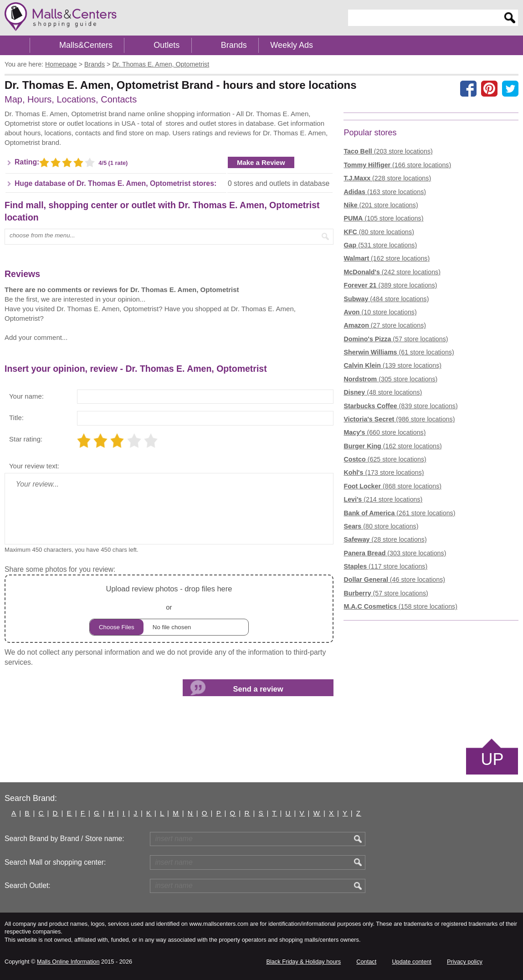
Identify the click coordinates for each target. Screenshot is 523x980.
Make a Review (261, 162)
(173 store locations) (384, 472)
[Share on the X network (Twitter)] (510, 88)
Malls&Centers (86, 45)
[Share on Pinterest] (489, 88)
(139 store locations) (392, 365)
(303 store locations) (395, 553)
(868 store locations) (392, 486)
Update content (411, 962)
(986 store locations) (399, 419)
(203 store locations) (388, 151)
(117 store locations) (385, 566)
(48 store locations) (383, 392)
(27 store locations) (385, 325)
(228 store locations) (387, 178)
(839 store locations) (400, 406)
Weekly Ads (292, 45)
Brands (234, 45)
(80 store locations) (379, 232)
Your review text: (34, 466)
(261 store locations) (399, 513)
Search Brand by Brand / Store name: (64, 839)
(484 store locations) (386, 299)
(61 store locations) (399, 352)
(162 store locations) (387, 258)
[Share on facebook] (468, 88)
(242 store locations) (392, 272)
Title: (16, 418)
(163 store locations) (385, 192)
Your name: (26, 396)
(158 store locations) (400, 606)
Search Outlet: (28, 885)
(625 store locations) (385, 459)
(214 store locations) (383, 499)
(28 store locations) (385, 539)
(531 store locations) (380, 245)
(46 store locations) (394, 580)
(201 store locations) (381, 205)
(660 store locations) (385, 432)
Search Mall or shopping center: (55, 862)
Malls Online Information (68, 962)
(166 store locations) (397, 165)
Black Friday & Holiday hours (303, 962)
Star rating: (26, 439)
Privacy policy (465, 962)
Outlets (167, 45)
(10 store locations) (380, 312)
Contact (366, 962)
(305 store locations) (390, 379)
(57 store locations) (396, 339)
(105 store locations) (383, 218)
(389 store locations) (390, 285)
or (169, 609)
